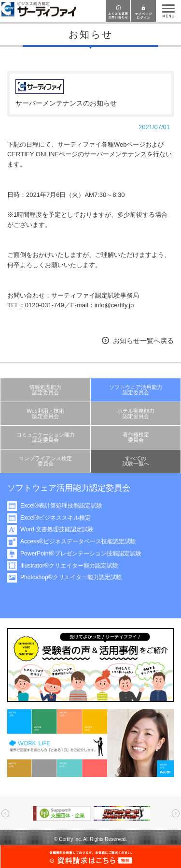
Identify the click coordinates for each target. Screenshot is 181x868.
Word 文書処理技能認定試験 (59, 529)
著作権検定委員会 (136, 437)
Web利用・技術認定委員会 (45, 413)
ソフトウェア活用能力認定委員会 (136, 390)
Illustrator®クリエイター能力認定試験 (71, 566)
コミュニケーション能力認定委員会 (46, 437)
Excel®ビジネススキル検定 (57, 518)
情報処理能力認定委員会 (45, 390)
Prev (5, 813)
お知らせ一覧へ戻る (143, 341)
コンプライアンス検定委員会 (45, 461)
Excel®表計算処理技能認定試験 (63, 506)
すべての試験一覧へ (136, 461)
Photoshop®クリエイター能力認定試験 (73, 577)
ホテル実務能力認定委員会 (136, 413)
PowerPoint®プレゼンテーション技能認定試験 (83, 554)
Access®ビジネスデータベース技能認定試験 (80, 541)
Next (176, 813)
